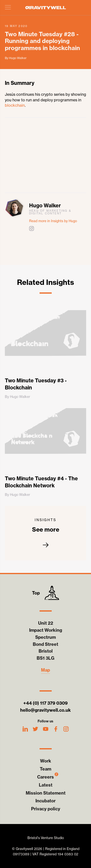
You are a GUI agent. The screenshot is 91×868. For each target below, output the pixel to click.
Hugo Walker (45, 206)
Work (46, 761)
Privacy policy (46, 809)
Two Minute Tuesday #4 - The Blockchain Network (41, 482)
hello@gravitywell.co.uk (45, 710)
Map (45, 670)
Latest (46, 785)
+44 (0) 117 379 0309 (45, 703)
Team (45, 769)
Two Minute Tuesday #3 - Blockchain (36, 384)
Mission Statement (46, 793)
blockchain (15, 105)
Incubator (45, 801)
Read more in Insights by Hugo (53, 221)
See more (46, 533)
